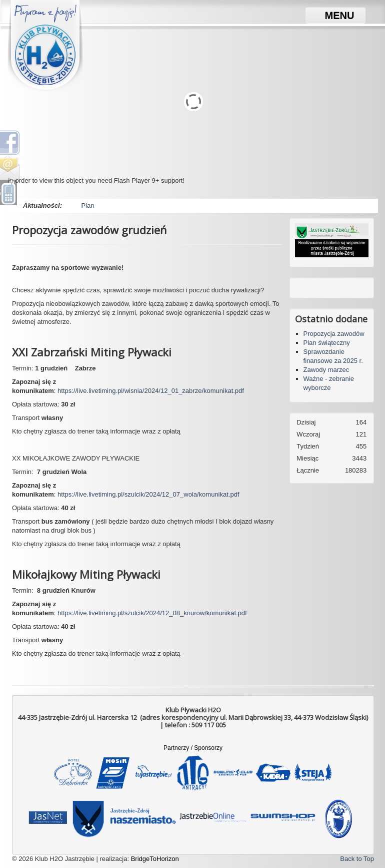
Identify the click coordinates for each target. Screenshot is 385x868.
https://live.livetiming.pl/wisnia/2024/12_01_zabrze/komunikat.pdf (151, 391)
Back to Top (357, 859)
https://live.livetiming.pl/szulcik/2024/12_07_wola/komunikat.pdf (148, 494)
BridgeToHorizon (155, 859)
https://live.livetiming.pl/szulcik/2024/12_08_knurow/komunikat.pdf (152, 613)
